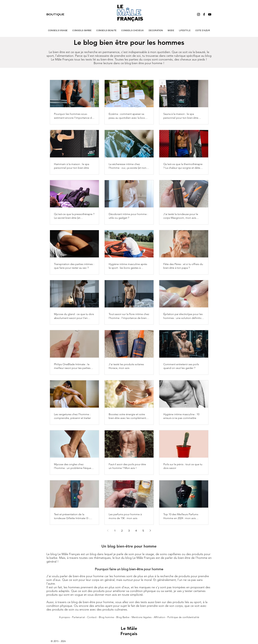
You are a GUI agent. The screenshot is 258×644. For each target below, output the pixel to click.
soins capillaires (170, 554)
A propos (64, 617)
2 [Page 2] (122, 531)
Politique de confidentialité (183, 617)
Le (124, 628)
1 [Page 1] (115, 531)
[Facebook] (204, 14)
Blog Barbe (123, 617)
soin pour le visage (141, 554)
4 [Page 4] (136, 531)
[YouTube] (210, 14)
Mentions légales (141, 617)
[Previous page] (108, 531)
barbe (53, 558)
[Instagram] (199, 14)
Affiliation (159, 617)
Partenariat (79, 617)
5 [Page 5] (143, 531)
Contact (92, 617)
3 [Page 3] (129, 531)
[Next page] (150, 531)
